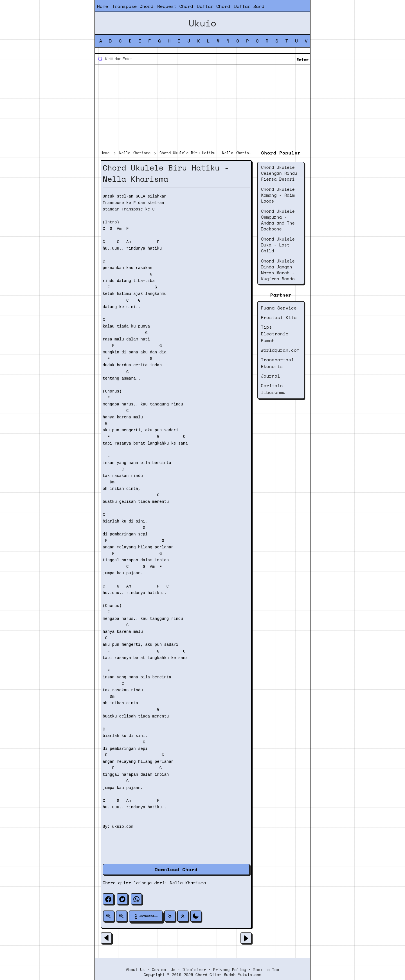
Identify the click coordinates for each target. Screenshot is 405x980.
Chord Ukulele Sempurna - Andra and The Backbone (278, 220)
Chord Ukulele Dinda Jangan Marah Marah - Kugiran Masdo (278, 270)
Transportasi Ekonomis (277, 363)
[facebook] (108, 899)
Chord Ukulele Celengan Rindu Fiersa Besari (279, 173)
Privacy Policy (230, 970)
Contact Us (164, 970)
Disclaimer (194, 970)
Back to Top (266, 970)
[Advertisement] (202, 108)
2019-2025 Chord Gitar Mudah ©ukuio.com (217, 975)
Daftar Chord (213, 6)
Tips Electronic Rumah (274, 334)
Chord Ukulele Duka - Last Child (278, 245)
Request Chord (175, 6)
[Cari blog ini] (202, 59)
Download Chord (176, 869)
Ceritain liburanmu (273, 389)
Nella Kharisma (188, 883)
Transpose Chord (133, 6)
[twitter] (122, 899)
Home (103, 6)
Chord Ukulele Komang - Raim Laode (278, 195)
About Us (135, 970)
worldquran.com (280, 350)
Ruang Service (279, 308)
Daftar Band (249, 6)
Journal (270, 376)
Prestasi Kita (279, 317)
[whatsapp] (136, 899)
